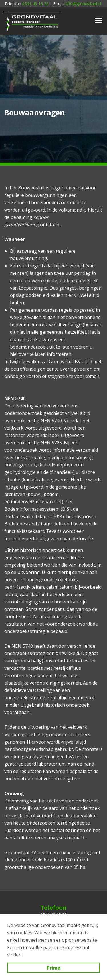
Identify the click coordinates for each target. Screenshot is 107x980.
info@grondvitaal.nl (83, 4)
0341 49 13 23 (35, 4)
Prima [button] (54, 968)
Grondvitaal (33, 21)
